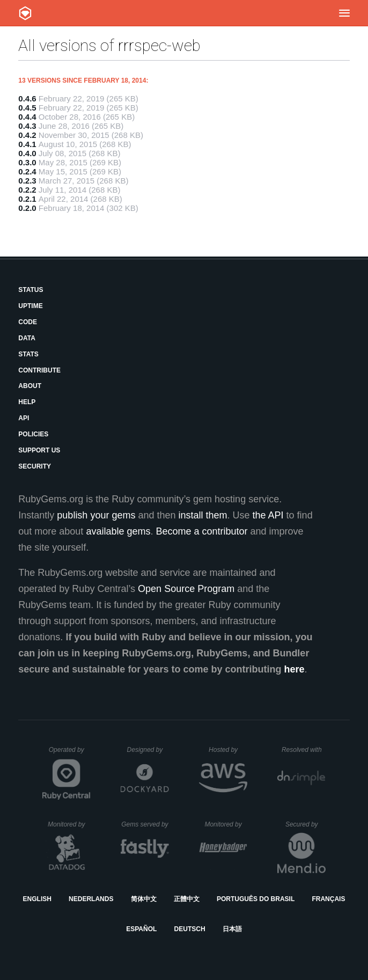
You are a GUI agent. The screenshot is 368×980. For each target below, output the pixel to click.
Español (141, 929)
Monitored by (69, 824)
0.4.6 (27, 98)
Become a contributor (201, 531)
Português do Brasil (256, 899)
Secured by (306, 824)
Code (28, 322)
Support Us (39, 450)
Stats (28, 354)
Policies (33, 434)
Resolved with (304, 750)
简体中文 (144, 899)
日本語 (232, 929)
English (37, 899)
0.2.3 (27, 181)
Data (27, 338)
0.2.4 (27, 171)
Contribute (39, 370)
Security (35, 466)
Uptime (30, 306)
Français (328, 899)
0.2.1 (27, 199)
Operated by (70, 754)
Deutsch (190, 929)
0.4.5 (27, 108)
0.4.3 (27, 126)
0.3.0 (27, 162)
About (30, 386)
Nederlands (91, 899)
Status (31, 290)
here (294, 669)
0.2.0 (27, 208)
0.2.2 (27, 190)
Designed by (148, 750)
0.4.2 (27, 135)
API (24, 418)
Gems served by (145, 824)
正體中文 (187, 899)
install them (203, 515)
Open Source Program (186, 589)
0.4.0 (27, 153)
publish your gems (96, 515)
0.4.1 (27, 144)
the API (268, 515)
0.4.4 (27, 117)
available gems (118, 531)
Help (27, 402)
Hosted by (228, 750)
